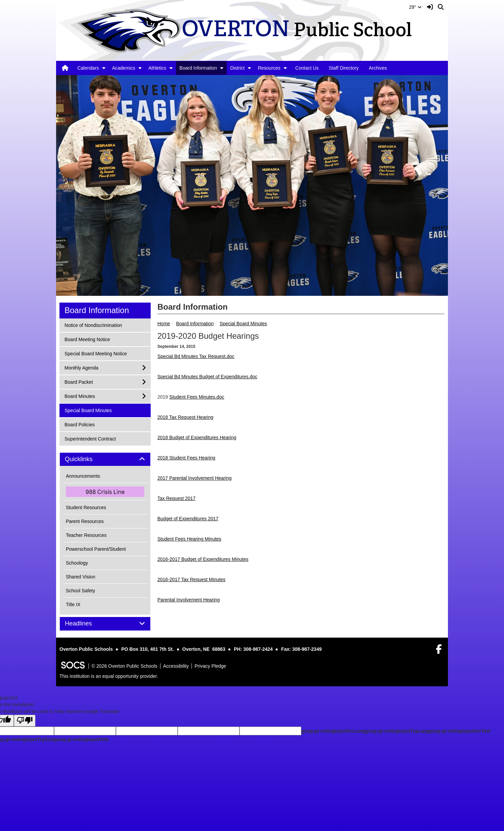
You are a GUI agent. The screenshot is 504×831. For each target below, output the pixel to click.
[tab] (105, 459)
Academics (124, 68)
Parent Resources (85, 521)
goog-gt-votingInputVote (81, 739)
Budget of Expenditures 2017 (188, 519)
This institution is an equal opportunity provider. (109, 676)
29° (415, 7)
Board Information (198, 68)
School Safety (80, 591)
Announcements (83, 476)
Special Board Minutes (243, 324)
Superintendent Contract (90, 438)
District (237, 68)
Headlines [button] (86, 624)
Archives (378, 68)
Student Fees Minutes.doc (197, 397)
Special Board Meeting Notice (95, 353)
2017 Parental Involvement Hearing (194, 478)
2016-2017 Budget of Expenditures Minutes (203, 559)
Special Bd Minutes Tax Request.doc (196, 356)
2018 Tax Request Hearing (185, 417)
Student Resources (86, 507)
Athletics (157, 68)
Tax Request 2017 (177, 498)
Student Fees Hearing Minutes (189, 539)
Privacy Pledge (210, 666)
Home (164, 324)
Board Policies (80, 424)
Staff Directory (344, 68)
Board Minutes (80, 396)
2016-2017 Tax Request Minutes (191, 579)
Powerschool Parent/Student (96, 549)
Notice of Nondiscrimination (93, 325)
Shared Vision (81, 577)
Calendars (88, 68)
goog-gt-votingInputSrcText (460, 731)
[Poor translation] (25, 721)
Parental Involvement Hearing (188, 600)
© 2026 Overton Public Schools (124, 666)
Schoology (77, 563)
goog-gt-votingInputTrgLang (397, 731)
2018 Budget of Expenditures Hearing (197, 437)
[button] (104, 68)
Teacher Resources (86, 535)
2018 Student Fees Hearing (186, 458)
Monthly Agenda (81, 367)
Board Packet (79, 382)
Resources (269, 68)
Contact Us (307, 68)
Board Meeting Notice (87, 339)
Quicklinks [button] (86, 459)
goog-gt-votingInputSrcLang (333, 731)
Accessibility (176, 666)
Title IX (73, 604)
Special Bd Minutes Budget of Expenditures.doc (207, 377)
